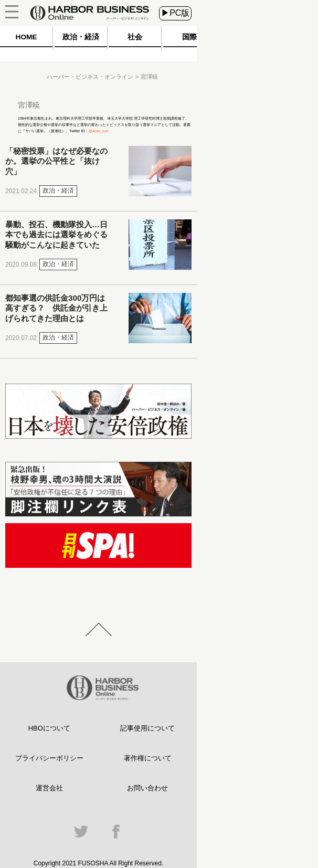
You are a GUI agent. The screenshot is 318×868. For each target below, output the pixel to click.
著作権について (148, 758)
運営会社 (49, 788)
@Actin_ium (99, 131)
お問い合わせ (147, 788)
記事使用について (147, 728)
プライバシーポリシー (49, 758)
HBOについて (49, 728)
